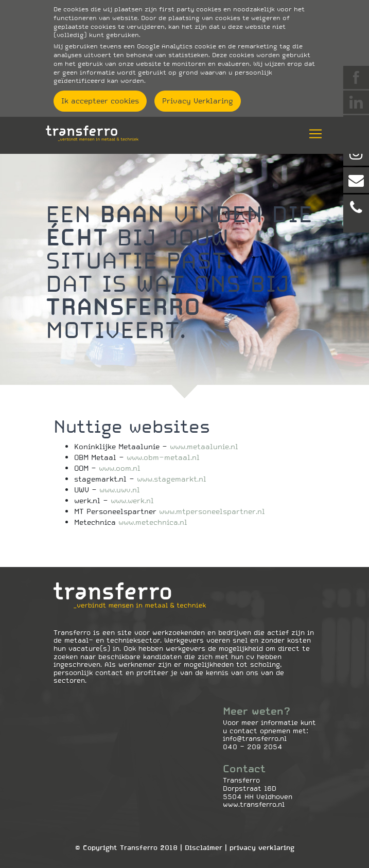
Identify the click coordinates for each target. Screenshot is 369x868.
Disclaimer (204, 848)
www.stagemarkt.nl (172, 479)
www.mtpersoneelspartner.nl (212, 511)
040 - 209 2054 (253, 747)
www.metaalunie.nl (204, 447)
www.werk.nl (132, 501)
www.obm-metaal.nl (163, 457)
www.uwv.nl (120, 490)
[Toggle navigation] (312, 134)
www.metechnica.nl (153, 522)
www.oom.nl (120, 468)
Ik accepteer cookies (100, 101)
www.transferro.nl (254, 804)
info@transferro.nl (255, 739)
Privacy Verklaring (198, 101)
